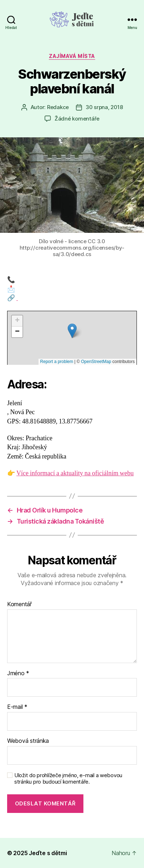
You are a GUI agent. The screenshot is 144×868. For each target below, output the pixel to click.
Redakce (58, 107)
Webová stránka (28, 741)
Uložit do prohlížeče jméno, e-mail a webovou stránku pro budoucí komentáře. (68, 779)
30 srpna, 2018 (104, 107)
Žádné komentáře (77, 119)
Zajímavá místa (72, 56)
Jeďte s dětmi (48, 853)
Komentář (19, 604)
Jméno (18, 673)
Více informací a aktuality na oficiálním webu (75, 473)
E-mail (17, 707)
